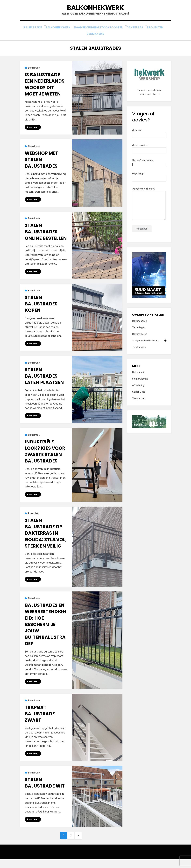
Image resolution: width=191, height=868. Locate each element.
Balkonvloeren (140, 339)
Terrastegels (139, 333)
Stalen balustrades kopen (41, 310)
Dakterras (137, 34)
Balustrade (35, 34)
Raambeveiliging (87, 34)
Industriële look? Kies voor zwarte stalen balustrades (45, 458)
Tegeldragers (139, 352)
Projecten (157, 34)
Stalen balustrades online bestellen (46, 237)
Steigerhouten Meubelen (149, 346)
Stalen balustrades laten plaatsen (44, 382)
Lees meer (33, 132)
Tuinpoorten (139, 404)
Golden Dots (139, 397)
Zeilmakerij (96, 39)
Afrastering (138, 391)
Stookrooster (114, 34)
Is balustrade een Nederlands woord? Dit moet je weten (45, 90)
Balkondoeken (140, 326)
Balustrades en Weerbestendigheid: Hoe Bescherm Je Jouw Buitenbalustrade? (45, 631)
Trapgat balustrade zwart (40, 721)
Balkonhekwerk (95, 10)
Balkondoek (138, 378)
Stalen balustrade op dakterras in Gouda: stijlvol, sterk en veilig (46, 540)
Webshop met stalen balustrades (41, 165)
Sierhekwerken (140, 384)
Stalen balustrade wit (45, 790)
